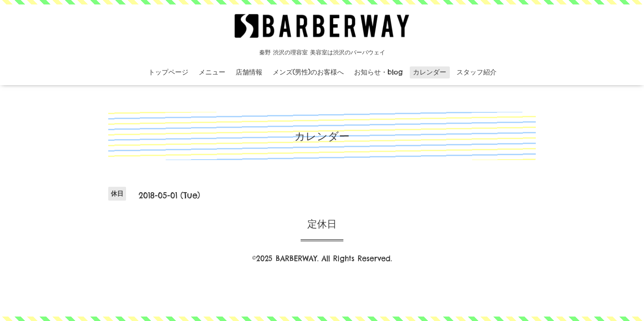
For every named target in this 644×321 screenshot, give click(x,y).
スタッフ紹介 (477, 72)
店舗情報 (249, 72)
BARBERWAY (296, 259)
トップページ (168, 72)
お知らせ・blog (378, 72)
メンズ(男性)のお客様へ (308, 72)
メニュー (212, 72)
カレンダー (430, 72)
